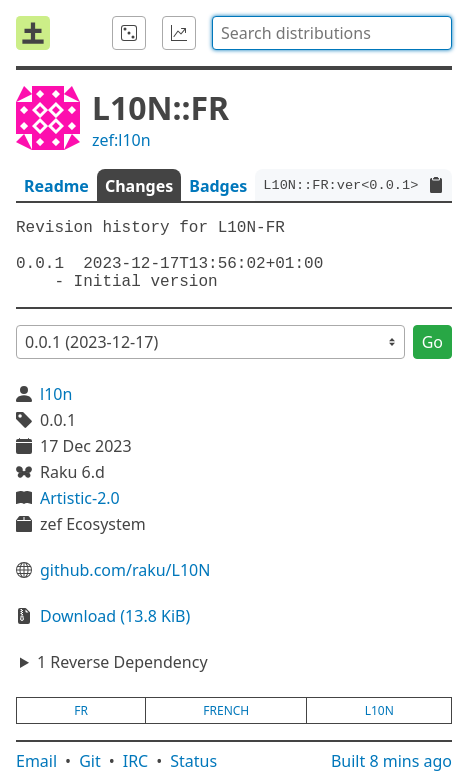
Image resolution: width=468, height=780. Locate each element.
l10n (56, 394)
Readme (56, 186)
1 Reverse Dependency (122, 662)
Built (391, 761)
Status (193, 761)
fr (81, 710)
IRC (136, 761)
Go (432, 342)
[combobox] (332, 33)
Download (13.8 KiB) (115, 616)
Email (36, 761)
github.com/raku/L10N (125, 570)
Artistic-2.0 (80, 498)
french (226, 710)
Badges (218, 186)
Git (90, 761)
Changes (139, 186)
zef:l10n (121, 140)
